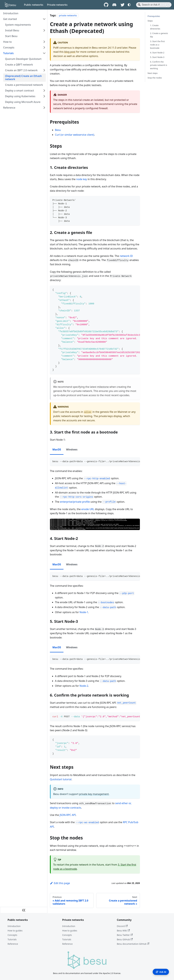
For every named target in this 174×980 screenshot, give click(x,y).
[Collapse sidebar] (24, 910)
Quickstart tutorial (61, 779)
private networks (68, 15)
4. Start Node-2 (157, 53)
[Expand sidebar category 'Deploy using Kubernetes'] (44, 96)
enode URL (88, 509)
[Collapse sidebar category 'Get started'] (44, 19)
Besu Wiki (123, 931)
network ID (126, 256)
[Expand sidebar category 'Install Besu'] (44, 30)
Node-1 (84, 612)
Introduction (14, 926)
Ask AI (161, 972)
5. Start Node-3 (157, 57)
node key (82, 179)
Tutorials (12, 939)
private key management (94, 794)
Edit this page (60, 883)
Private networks (57, 5)
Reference (13, 944)
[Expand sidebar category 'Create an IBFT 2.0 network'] (44, 70)
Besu (58, 130)
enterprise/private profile (75, 502)
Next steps (153, 73)
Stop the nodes (155, 78)
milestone (103, 387)
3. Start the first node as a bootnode (157, 45)
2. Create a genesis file (159, 35)
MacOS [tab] (57, 449)
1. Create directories (155, 27)
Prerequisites (154, 16)
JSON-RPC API (68, 815)
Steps (150, 21)
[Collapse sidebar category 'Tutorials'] (44, 53)
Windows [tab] (72, 449)
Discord (122, 926)
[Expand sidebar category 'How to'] (44, 42)
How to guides (15, 931)
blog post (70, 52)
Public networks (34, 5)
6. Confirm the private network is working (159, 65)
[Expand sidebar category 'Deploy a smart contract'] (44, 91)
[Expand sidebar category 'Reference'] (44, 108)
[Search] (154, 5)
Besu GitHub (125, 939)
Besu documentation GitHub (133, 944)
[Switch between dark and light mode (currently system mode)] (129, 5)
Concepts (12, 935)
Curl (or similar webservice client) (75, 135)
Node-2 (84, 686)
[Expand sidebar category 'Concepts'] (44, 47)
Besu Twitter (125, 935)
